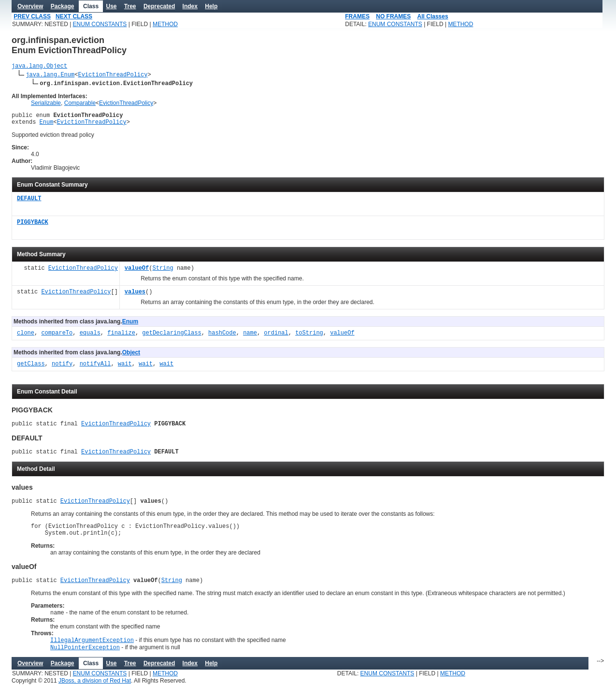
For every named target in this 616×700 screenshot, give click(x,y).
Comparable (80, 104)
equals (90, 338)
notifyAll (95, 369)
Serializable (46, 104)
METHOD (165, 24)
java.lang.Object (39, 67)
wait (125, 369)
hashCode (222, 338)
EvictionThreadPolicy (113, 76)
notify (62, 369)
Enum (47, 126)
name (250, 338)
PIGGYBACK (33, 227)
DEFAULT (29, 203)
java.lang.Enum (50, 76)
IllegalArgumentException (92, 655)
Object (131, 357)
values (135, 297)
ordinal (276, 338)
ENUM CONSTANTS (100, 24)
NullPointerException (85, 663)
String (163, 273)
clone (26, 338)
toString (309, 338)
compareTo (57, 338)
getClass (31, 369)
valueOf (137, 273)
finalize (121, 338)
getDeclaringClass (172, 338)
